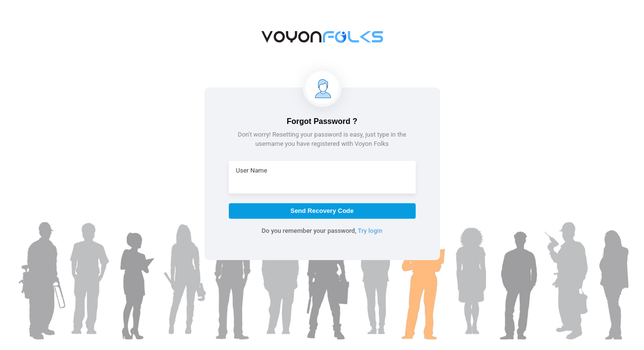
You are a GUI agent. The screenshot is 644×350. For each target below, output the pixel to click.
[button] (322, 211)
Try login (370, 231)
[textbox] (322, 182)
